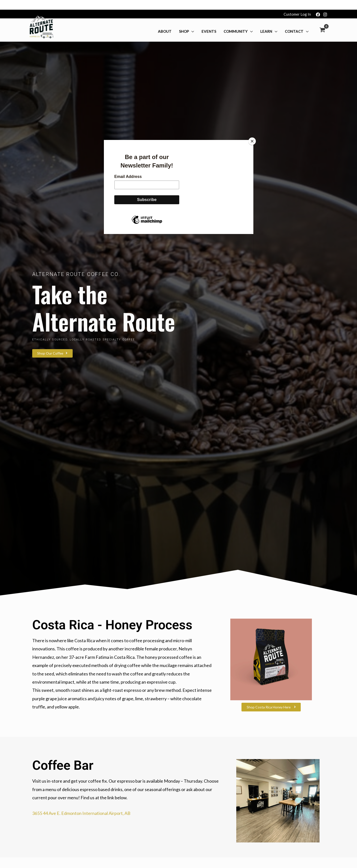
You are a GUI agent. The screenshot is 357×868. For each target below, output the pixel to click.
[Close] (252, 132)
